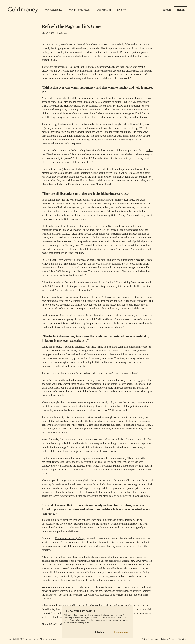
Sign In (181, 10)
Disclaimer (182, 639)
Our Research (104, 10)
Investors (122, 10)
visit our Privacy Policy (80, 623)
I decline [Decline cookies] (100, 632)
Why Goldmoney (53, 10)
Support (167, 10)
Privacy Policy (168, 639)
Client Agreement (150, 639)
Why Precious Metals (80, 10)
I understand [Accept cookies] (121, 632)
